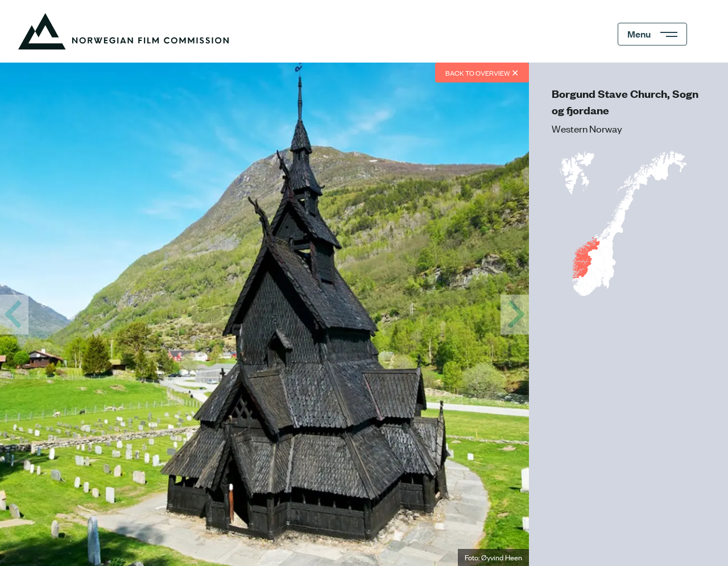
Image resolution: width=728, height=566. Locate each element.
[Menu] (652, 34)
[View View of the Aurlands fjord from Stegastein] (515, 315)
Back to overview (482, 73)
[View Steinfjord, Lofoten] (14, 315)
